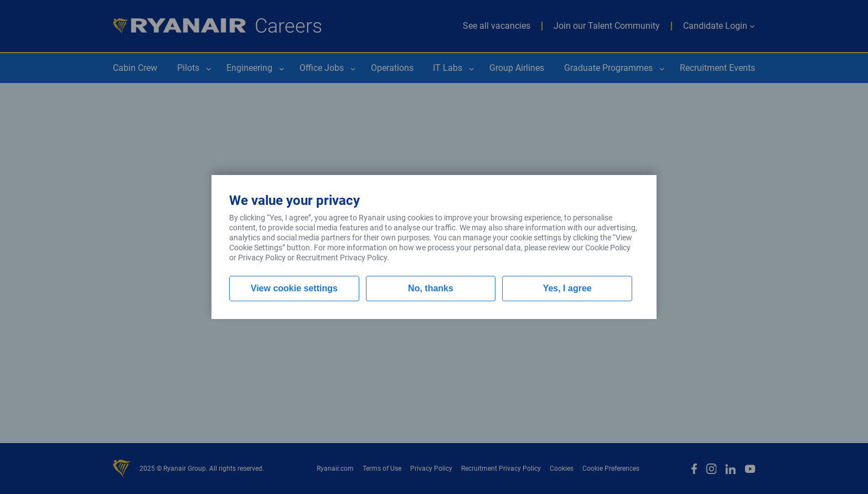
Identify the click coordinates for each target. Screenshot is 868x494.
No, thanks (431, 288)
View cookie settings (294, 288)
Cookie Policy (608, 248)
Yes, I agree (567, 288)
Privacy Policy (262, 258)
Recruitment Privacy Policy (342, 258)
